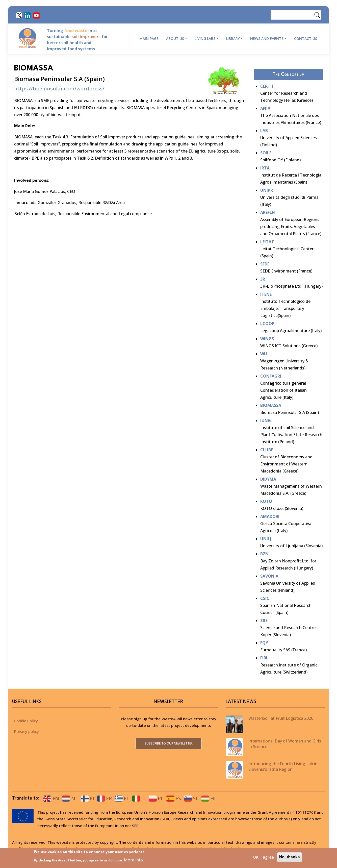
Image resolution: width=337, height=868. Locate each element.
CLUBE (267, 450)
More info (133, 862)
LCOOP (267, 324)
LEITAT (267, 242)
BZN (264, 554)
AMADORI (270, 516)
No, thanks (290, 859)
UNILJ (266, 539)
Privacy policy (27, 731)
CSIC (265, 598)
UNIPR (267, 190)
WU (264, 354)
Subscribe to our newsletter (169, 743)
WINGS (267, 339)
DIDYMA (268, 479)
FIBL (264, 658)
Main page (149, 39)
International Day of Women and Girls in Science (285, 744)
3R (263, 279)
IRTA (265, 168)
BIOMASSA (271, 405)
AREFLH (268, 212)
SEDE (265, 264)
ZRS (264, 621)
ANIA (265, 108)
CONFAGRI (271, 376)
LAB (264, 131)
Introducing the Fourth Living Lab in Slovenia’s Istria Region (283, 766)
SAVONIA (269, 576)
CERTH (267, 86)
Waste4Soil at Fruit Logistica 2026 (281, 718)
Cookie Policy (26, 721)
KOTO (266, 501)
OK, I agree (263, 859)
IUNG (266, 420)
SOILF (266, 153)
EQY (264, 643)
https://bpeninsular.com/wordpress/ (59, 89)
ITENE (266, 294)
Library (233, 39)
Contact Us (306, 39)
